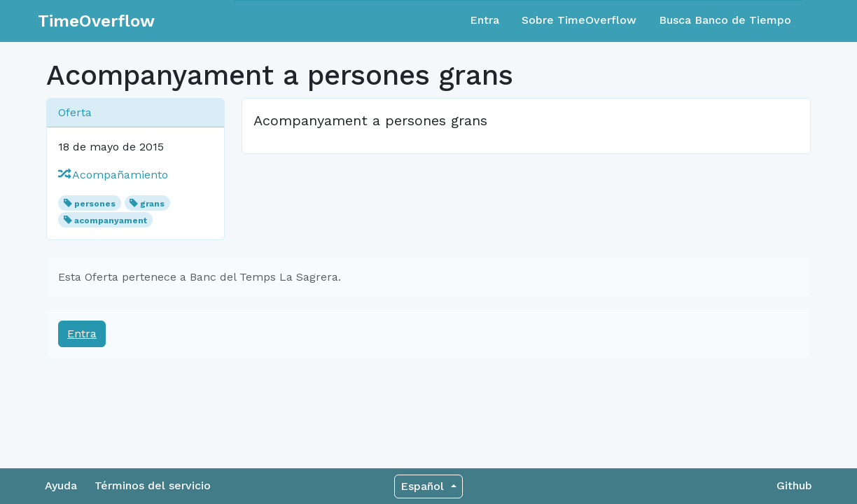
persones (95, 204)
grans (152, 204)
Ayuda (61, 485)
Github (794, 485)
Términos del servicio (153, 485)
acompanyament (111, 220)
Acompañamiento (113, 175)
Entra (485, 20)
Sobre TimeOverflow (579, 20)
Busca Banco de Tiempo (725, 20)
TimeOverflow (96, 21)
